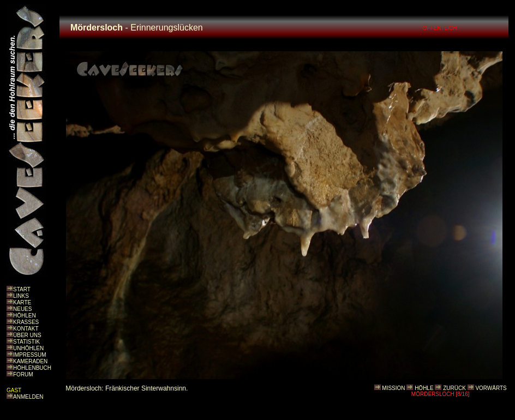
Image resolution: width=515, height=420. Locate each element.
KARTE (22, 302)
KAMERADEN (30, 361)
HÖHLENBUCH (32, 368)
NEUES (22, 309)
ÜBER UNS (27, 335)
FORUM (23, 374)
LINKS (21, 296)
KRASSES (26, 322)
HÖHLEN (25, 316)
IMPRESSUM (30, 355)
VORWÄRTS (491, 388)
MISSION (393, 388)
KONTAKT (26, 329)
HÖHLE (424, 388)
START (22, 289)
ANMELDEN (28, 397)
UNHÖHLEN (28, 348)
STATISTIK (26, 342)
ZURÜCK (454, 388)
